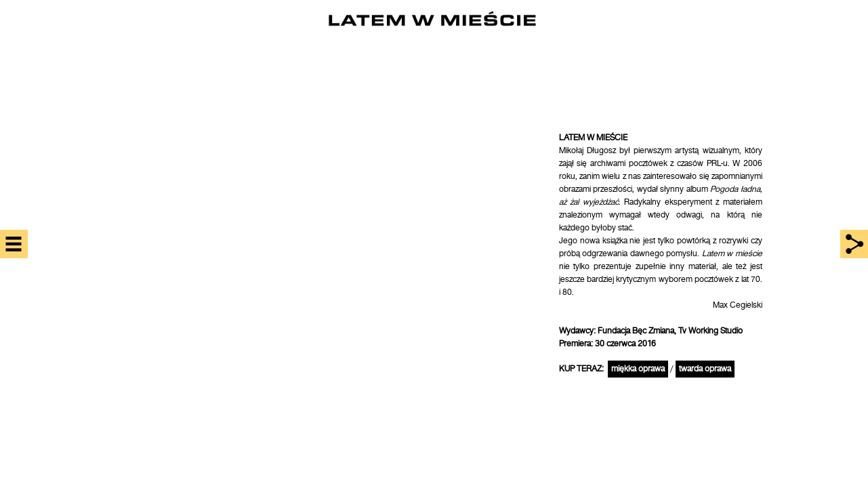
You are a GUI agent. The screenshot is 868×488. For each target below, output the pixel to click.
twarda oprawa (705, 369)
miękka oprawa (638, 369)
